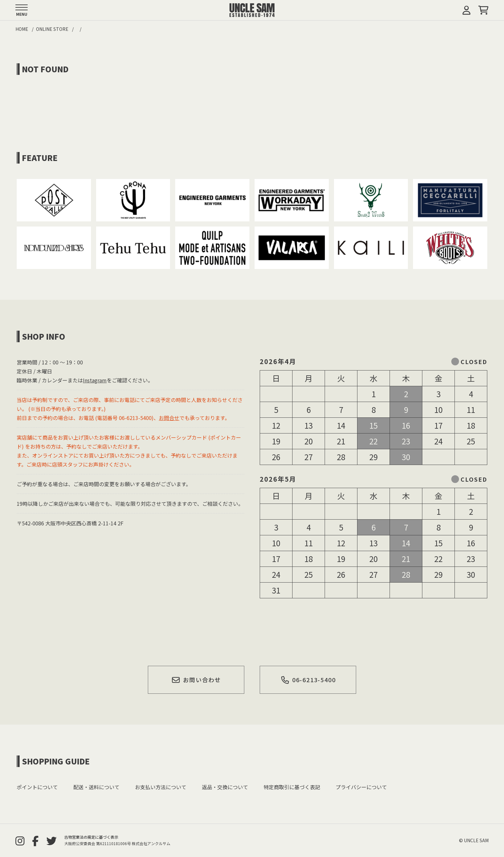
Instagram (95, 380)
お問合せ (169, 418)
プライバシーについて (361, 787)
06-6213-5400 (308, 680)
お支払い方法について (161, 787)
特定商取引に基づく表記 (292, 787)
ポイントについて (37, 787)
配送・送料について (96, 787)
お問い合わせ (196, 680)
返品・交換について (225, 787)
